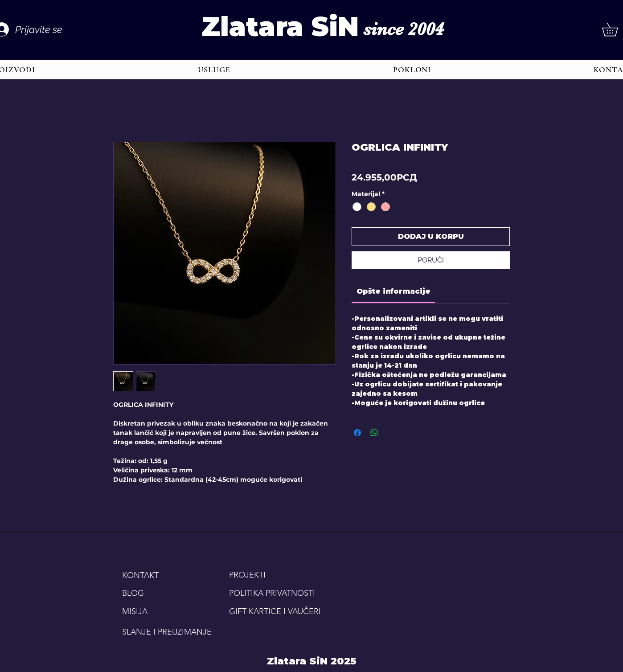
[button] (214, 70)
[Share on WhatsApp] (374, 433)
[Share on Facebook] (357, 433)
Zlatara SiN (280, 27)
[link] (393, 291)
